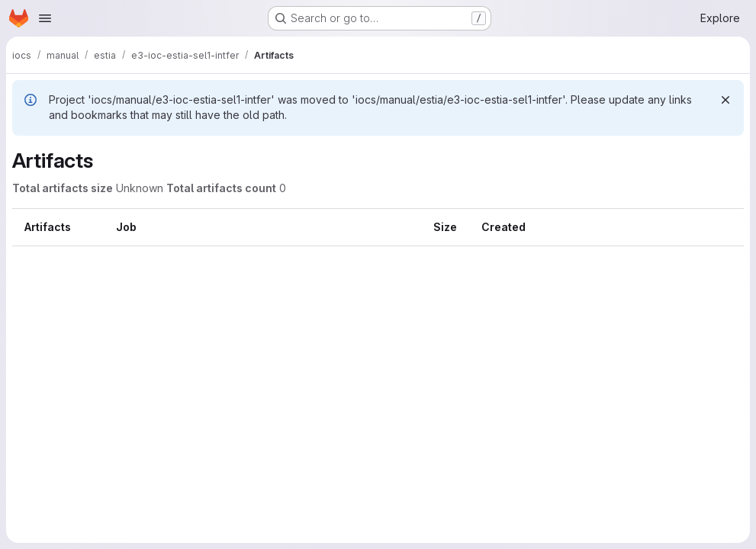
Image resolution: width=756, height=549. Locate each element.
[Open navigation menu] (45, 18)
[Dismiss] (725, 100)
